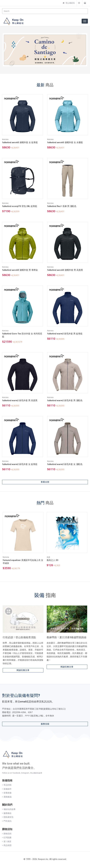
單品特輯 (7, 785)
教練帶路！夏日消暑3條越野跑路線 (67, 637)
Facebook (16, 773)
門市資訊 (7, 821)
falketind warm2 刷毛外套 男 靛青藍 (65, 334)
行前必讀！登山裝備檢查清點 (19, 637)
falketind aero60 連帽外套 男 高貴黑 (65, 270)
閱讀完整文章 (23, 670)
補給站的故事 (9, 809)
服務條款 (7, 813)
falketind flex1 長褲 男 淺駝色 (62, 206)
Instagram (25, 773)
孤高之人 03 (52, 560)
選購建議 (7, 797)
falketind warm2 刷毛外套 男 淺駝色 (65, 400)
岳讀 (48, 557)
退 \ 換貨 (7, 841)
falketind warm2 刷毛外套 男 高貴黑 (20, 400)
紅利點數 (7, 837)
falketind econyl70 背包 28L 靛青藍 (20, 206)
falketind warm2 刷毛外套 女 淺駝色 (65, 464)
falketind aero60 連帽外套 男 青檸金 (20, 270)
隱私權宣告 (8, 817)
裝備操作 (7, 789)
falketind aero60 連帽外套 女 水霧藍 (65, 142)
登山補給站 (69, 3)
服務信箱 (45, 724)
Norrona (5, 139)
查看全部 (45, 482)
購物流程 (7, 834)
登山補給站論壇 (36, 773)
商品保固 (7, 845)
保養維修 (7, 793)
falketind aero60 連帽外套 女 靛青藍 (20, 142)
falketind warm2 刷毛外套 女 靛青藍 (20, 464)
